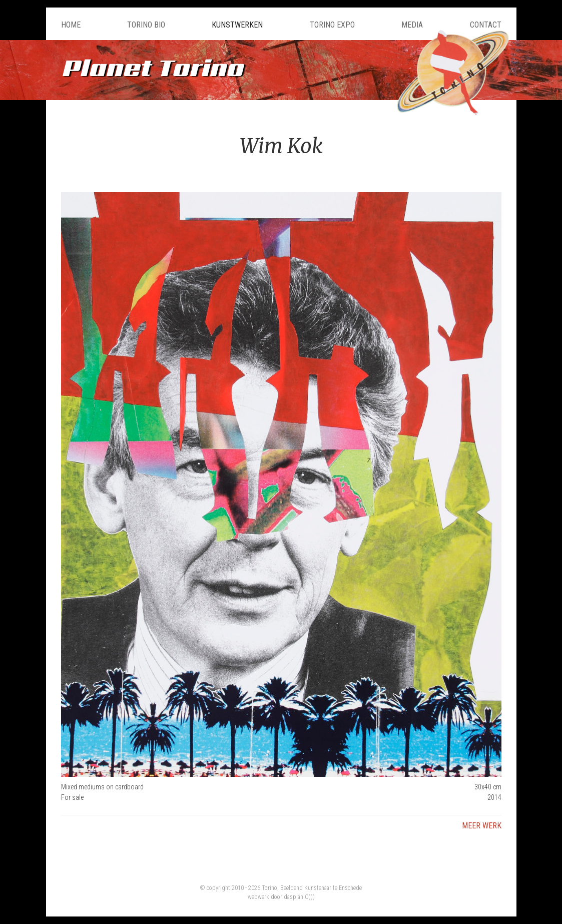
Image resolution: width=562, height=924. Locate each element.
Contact (486, 25)
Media (412, 25)
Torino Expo (332, 25)
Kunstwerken (237, 25)
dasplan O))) (299, 897)
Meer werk (482, 826)
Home (71, 25)
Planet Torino (152, 68)
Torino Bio (146, 25)
